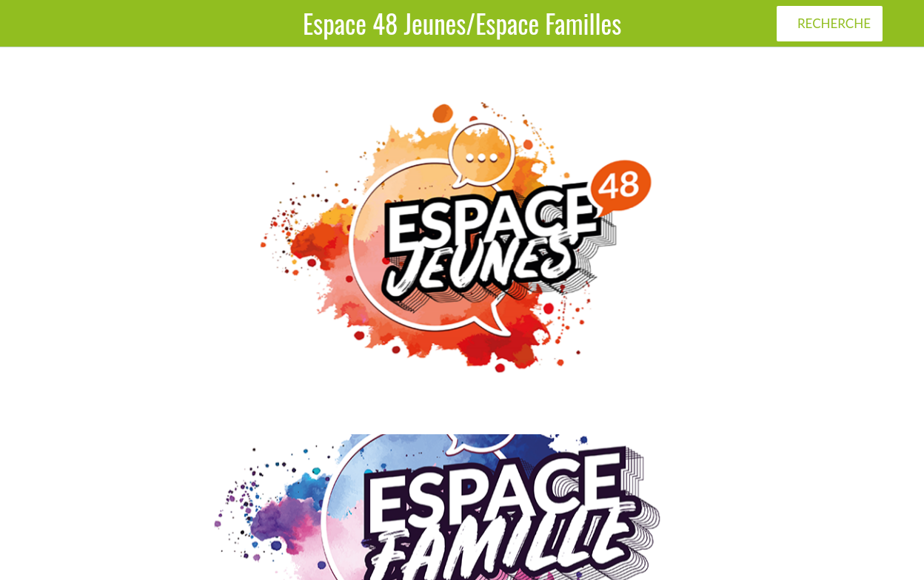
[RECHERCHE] (830, 24)
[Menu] (24, 24)
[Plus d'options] (900, 24)
